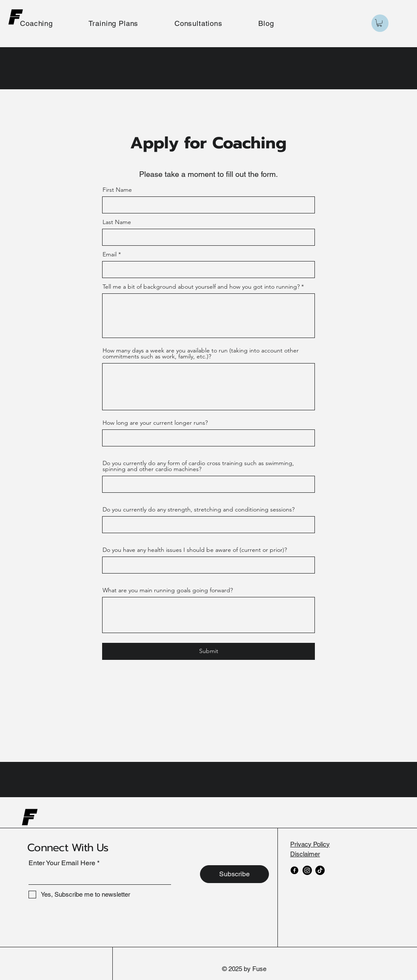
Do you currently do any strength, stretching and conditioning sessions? (199, 509)
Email (110, 254)
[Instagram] (307, 870)
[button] (379, 23)
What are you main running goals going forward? (168, 590)
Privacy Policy (310, 844)
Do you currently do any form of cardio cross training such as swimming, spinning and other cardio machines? (198, 466)
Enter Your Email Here (62, 863)
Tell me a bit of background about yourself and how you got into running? (201, 287)
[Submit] (208, 651)
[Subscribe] (234, 874)
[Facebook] (294, 870)
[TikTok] (320, 870)
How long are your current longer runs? (155, 423)
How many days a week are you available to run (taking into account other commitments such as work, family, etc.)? (201, 353)
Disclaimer (305, 854)
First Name (117, 190)
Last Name (117, 222)
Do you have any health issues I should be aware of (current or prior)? (195, 550)
